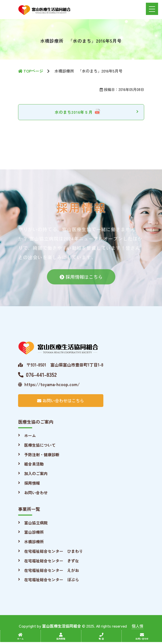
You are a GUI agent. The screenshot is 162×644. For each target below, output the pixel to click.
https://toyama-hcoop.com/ (49, 384)
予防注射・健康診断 (42, 455)
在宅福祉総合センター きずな (52, 561)
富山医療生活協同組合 (62, 626)
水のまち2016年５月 (74, 112)
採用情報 (32, 483)
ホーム (30, 435)
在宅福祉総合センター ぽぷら (52, 580)
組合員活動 (34, 464)
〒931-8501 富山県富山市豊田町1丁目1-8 (61, 365)
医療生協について (40, 445)
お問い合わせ (36, 492)
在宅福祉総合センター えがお (52, 570)
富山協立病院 (36, 523)
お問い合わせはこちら (61, 400)
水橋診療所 (34, 542)
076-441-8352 (37, 374)
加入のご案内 (36, 473)
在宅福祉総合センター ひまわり (54, 551)
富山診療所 (34, 532)
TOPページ (31, 71)
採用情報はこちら (81, 280)
